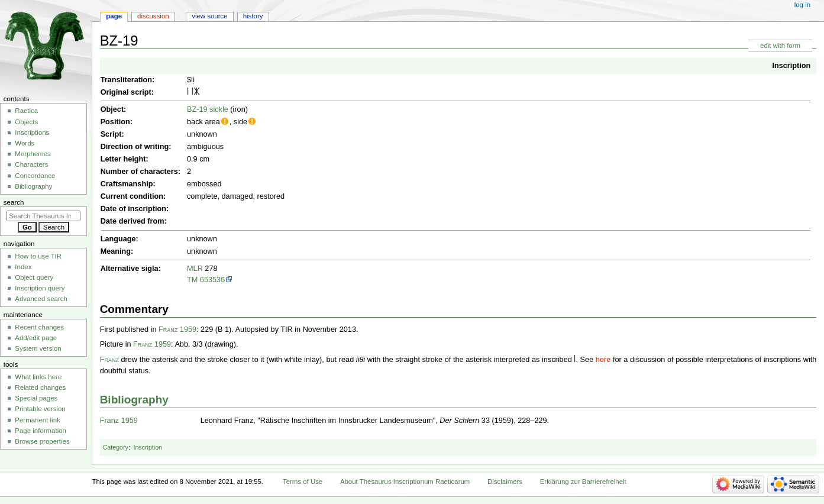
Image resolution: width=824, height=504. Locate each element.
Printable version (40, 409)
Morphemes (33, 154)
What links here (38, 377)
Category (116, 447)
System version (38, 348)
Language (118, 239)
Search (14, 202)
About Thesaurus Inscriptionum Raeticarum (405, 482)
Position (115, 122)
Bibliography (134, 400)
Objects (26, 122)
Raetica (26, 111)
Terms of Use (303, 482)
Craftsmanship (127, 184)
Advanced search (41, 299)
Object (112, 109)
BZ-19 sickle (208, 109)
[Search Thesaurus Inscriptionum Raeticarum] (43, 216)
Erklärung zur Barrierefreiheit (583, 482)
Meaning (116, 251)
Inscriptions (32, 133)
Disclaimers (505, 482)
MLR (195, 269)
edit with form (780, 46)
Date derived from (133, 221)
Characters (31, 164)
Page (114, 16)
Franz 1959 (177, 329)
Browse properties (42, 441)
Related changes (40, 387)
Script (111, 134)
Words (25, 143)
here (603, 360)
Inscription (791, 66)
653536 (212, 280)
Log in (802, 5)
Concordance (35, 176)
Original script (126, 92)
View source (209, 16)
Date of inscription (133, 209)
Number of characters (139, 172)
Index (23, 267)
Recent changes (39, 327)
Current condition (132, 196)
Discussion (153, 16)
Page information (41, 431)
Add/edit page (36, 338)
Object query (34, 277)
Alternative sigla (130, 269)
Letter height (123, 159)
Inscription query (40, 288)
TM (192, 280)
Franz (109, 360)
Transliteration (126, 80)
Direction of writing (135, 147)
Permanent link (37, 420)
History (253, 16)
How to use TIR (38, 256)
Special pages (36, 398)
